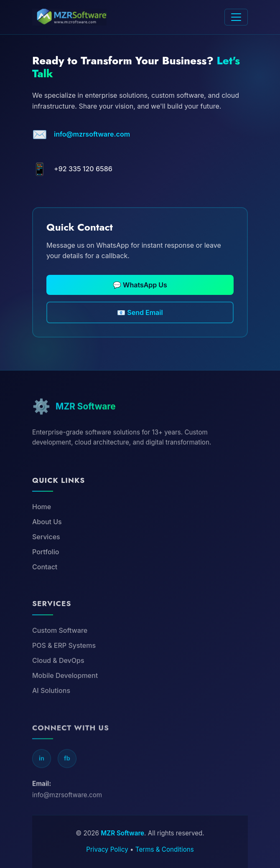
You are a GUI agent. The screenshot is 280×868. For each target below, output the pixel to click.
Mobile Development (65, 695)
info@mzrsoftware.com (92, 134)
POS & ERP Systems (64, 665)
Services (46, 553)
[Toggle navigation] (236, 17)
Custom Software (60, 650)
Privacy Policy (107, 849)
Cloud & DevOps (58, 680)
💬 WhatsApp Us (140, 285)
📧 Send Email (140, 312)
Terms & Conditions (165, 849)
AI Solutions (51, 710)
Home (42, 523)
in (42, 780)
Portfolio (46, 568)
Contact (45, 583)
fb (67, 780)
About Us (47, 538)
